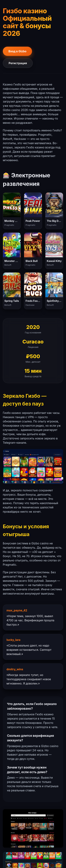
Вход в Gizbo (17, 51)
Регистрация (18, 63)
